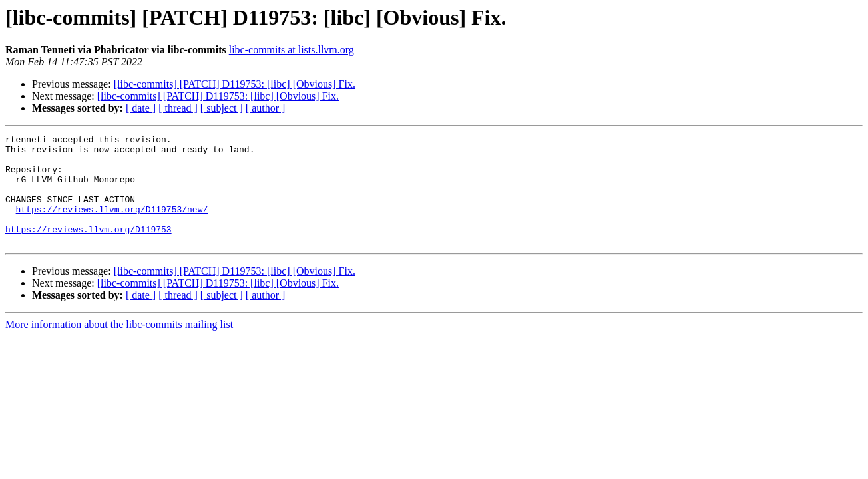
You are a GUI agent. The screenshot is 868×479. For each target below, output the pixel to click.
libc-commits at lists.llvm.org (292, 50)
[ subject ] (222, 108)
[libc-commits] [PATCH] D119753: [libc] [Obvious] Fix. (235, 84)
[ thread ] (178, 108)
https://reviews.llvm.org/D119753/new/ (112, 225)
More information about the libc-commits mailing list (119, 346)
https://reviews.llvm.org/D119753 (89, 249)
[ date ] (141, 108)
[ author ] (266, 108)
